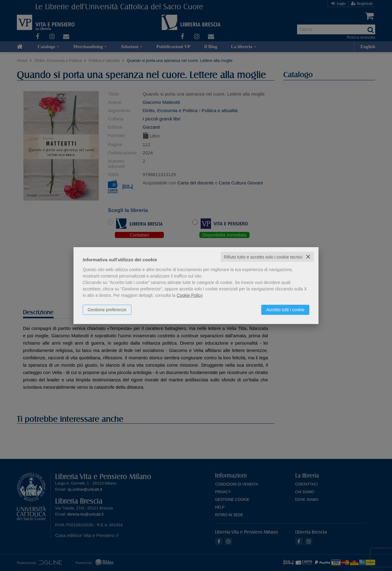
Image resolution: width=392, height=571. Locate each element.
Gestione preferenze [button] (107, 309)
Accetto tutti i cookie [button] (285, 309)
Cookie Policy (190, 295)
